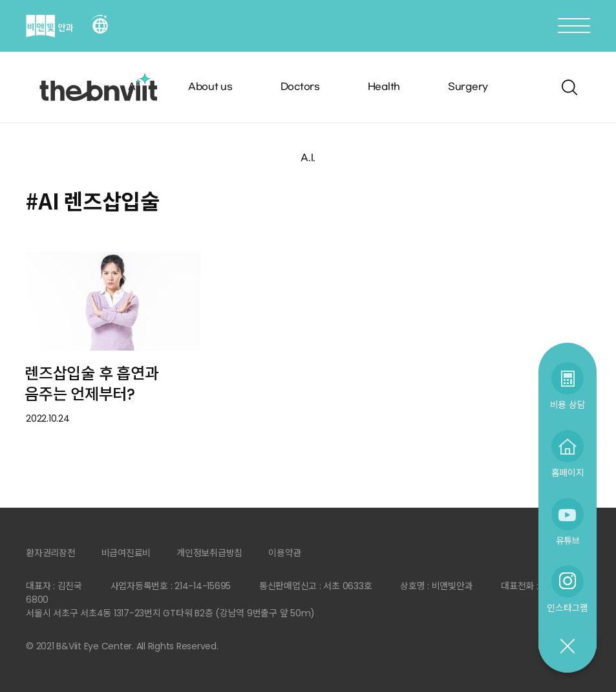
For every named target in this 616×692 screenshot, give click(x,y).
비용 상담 (568, 405)
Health (384, 87)
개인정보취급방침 (209, 553)
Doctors (300, 87)
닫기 (567, 647)
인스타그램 (568, 608)
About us (210, 87)
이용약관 (285, 553)
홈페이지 (568, 472)
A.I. (308, 158)
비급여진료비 (126, 553)
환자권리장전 (51, 553)
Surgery (468, 87)
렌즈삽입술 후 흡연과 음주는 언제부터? (91, 384)
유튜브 (568, 540)
